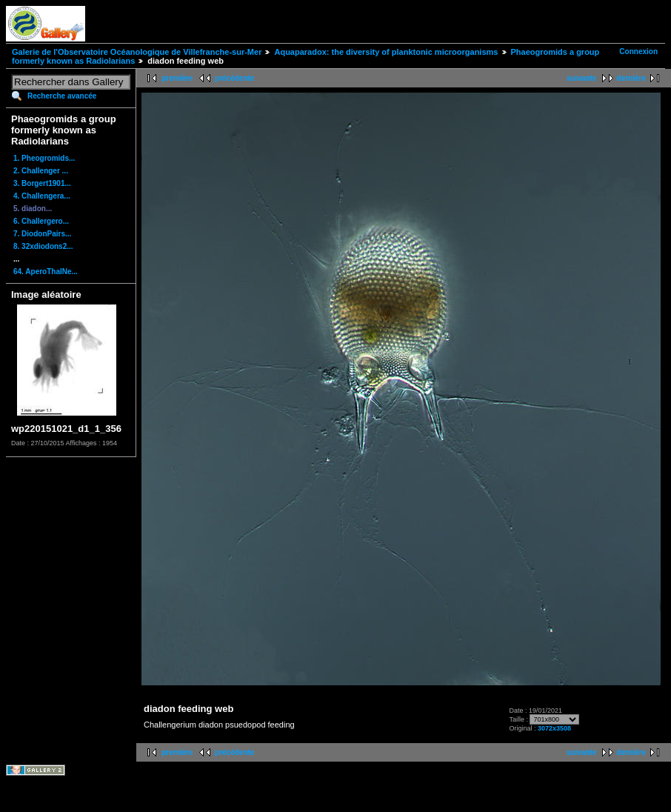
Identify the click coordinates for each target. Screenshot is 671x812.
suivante (582, 78)
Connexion (638, 51)
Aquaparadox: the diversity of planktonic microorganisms (386, 52)
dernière (631, 78)
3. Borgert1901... (42, 183)
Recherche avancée (62, 96)
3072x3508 (554, 728)
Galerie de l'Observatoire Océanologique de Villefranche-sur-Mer (137, 52)
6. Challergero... (41, 221)
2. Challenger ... (41, 171)
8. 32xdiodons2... (43, 246)
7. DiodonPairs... (42, 234)
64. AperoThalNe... (46, 272)
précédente (234, 78)
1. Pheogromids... (44, 158)
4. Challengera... (42, 196)
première (177, 78)
